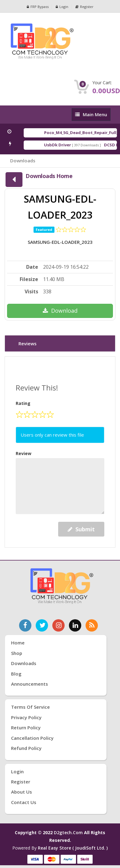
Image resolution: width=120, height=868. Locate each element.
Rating (23, 403)
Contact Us (24, 802)
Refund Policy (26, 748)
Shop (17, 653)
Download (60, 311)
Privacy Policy (26, 717)
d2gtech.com (69, 832)
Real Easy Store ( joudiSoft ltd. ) (73, 848)
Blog (16, 674)
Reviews (28, 343)
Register (84, 7)
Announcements (30, 684)
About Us (22, 792)
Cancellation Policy (32, 738)
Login (62, 7)
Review (24, 453)
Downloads (23, 161)
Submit (81, 529)
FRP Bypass (38, 7)
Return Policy (26, 727)
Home (18, 643)
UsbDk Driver (59, 145)
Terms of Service (30, 707)
